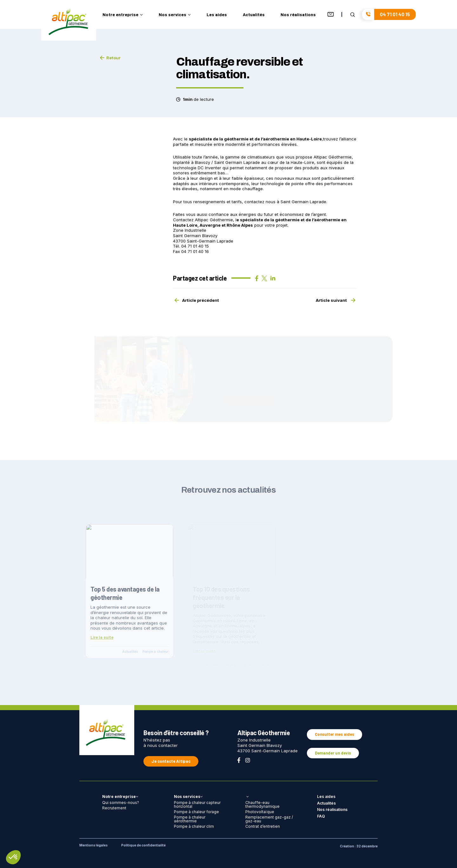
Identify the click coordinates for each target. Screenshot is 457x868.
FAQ (321, 816)
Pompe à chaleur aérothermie (190, 819)
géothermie (287, 220)
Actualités (254, 15)
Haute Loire (185, 225)
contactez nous (260, 202)
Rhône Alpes (240, 225)
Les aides (217, 15)
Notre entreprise (123, 15)
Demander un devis (333, 753)
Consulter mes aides (334, 734)
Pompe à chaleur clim (194, 826)
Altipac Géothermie (214, 220)
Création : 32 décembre (359, 846)
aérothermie (327, 220)
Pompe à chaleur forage (196, 812)
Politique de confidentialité (143, 845)
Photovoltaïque (260, 812)
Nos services (175, 15)
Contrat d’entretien (263, 826)
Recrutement (114, 808)
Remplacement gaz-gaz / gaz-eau (269, 819)
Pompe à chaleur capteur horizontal (197, 804)
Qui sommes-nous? (121, 803)
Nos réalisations (298, 15)
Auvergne (210, 225)
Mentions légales (93, 845)
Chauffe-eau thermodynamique (262, 804)
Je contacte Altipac (171, 761)
